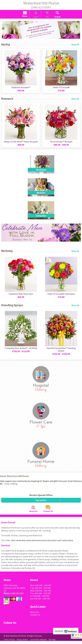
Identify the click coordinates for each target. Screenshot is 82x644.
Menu (28, 16)
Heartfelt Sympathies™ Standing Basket (61, 350)
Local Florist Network (41, 643)
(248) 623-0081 (41, 7)
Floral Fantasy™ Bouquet (62, 142)
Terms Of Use (10, 643)
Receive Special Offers (41, 495)
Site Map (55, 643)
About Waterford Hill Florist (14, 476)
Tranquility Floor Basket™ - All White (21, 349)
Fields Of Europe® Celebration (62, 294)
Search (55, 17)
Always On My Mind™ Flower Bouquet (21, 142)
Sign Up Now (41, 501)
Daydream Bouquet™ (20, 88)
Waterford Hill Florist (41, 3)
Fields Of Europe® (62, 88)
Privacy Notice (24, 643)
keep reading (11, 484)
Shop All (76, 45)
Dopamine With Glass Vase (21, 294)
